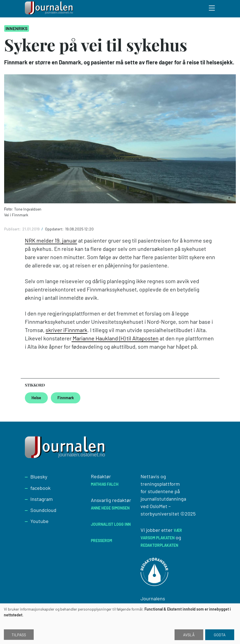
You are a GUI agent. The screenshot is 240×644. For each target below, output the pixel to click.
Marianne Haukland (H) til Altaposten (115, 338)
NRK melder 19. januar (51, 240)
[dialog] (120, 624)
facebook (40, 488)
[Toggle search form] (212, 9)
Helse (36, 398)
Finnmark (66, 398)
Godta (220, 635)
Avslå (189, 635)
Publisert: (13, 229)
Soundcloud (43, 510)
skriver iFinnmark (66, 330)
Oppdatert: (55, 229)
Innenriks (17, 28)
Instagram (42, 499)
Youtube (39, 521)
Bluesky (39, 477)
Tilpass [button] (19, 635)
